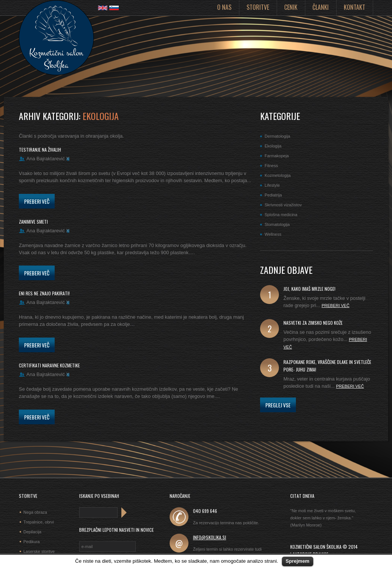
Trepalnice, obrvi (39, 522)
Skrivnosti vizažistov (283, 205)
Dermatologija (277, 136)
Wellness (273, 234)
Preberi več (37, 201)
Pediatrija (273, 195)
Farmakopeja (277, 156)
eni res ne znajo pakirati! (44, 293)
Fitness (271, 166)
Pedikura (31, 542)
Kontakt (354, 7)
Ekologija (273, 146)
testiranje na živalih (40, 150)
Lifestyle (272, 185)
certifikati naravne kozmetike (49, 365)
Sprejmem (298, 561)
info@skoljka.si (210, 537)
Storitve (258, 7)
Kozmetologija (278, 175)
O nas (224, 7)
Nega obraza (35, 512)
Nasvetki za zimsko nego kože (313, 323)
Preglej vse (278, 405)
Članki (321, 7)
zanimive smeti (33, 222)
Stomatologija (277, 224)
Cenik (291, 7)
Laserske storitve (39, 551)
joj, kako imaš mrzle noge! (309, 289)
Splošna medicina (281, 215)
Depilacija (32, 532)
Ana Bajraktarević (46, 159)
